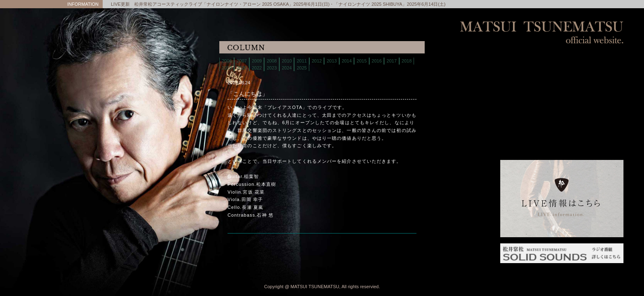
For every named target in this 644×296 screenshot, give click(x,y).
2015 (361, 61)
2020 (241, 68)
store (562, 92)
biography (562, 82)
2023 (271, 68)
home (562, 61)
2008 (271, 61)
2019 (227, 68)
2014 (347, 61)
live (562, 72)
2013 (331, 61)
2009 (257, 61)
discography (562, 103)
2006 (227, 61)
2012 (317, 61)
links (562, 144)
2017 (391, 61)
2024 (287, 68)
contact (562, 113)
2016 (377, 61)
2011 (301, 61)
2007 (241, 61)
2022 (257, 68)
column (562, 123)
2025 (301, 68)
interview (562, 133)
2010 (287, 61)
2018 (407, 61)
